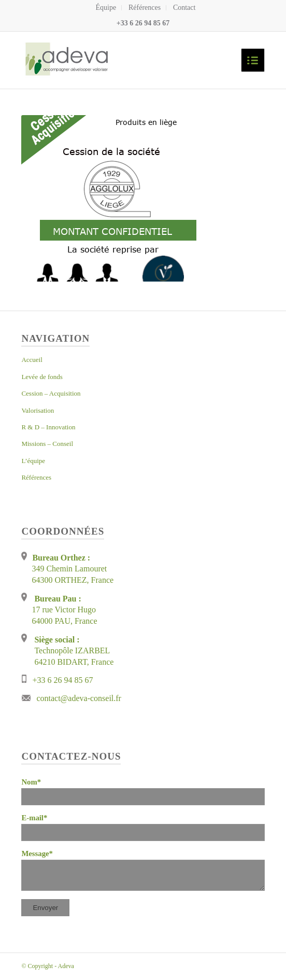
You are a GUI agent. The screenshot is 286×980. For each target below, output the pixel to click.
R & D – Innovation (48, 427)
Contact (184, 8)
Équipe (106, 8)
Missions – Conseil (47, 444)
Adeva (66, 966)
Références (145, 8)
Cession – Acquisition (51, 393)
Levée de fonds (42, 377)
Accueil (32, 360)
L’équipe (33, 461)
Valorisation (38, 410)
